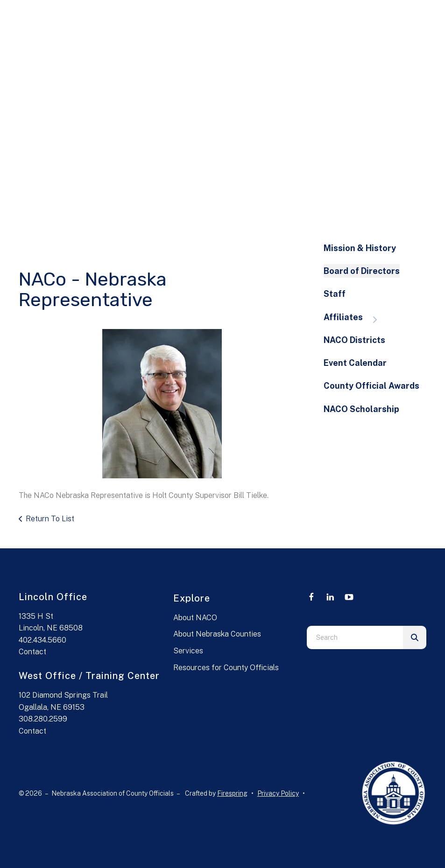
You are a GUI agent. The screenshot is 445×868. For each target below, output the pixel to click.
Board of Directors (362, 271)
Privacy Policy (278, 793)
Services (188, 651)
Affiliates (355, 318)
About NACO (195, 618)
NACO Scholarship (361, 409)
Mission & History (360, 248)
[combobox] (355, 637)
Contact (32, 652)
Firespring (232, 793)
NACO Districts (354, 340)
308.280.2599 (43, 719)
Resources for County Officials (226, 668)
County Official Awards (371, 386)
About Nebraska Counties (217, 634)
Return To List (50, 519)
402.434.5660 (42, 640)
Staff (335, 294)
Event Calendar (355, 363)
